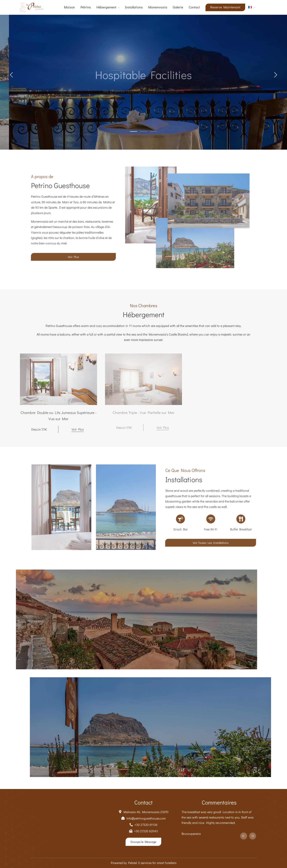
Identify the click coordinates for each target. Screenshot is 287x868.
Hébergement (106, 7)
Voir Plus (78, 429)
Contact (194, 7)
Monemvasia (158, 7)
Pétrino (86, 7)
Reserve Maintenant (225, 7)
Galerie (178, 7)
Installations (134, 7)
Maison (69, 7)
